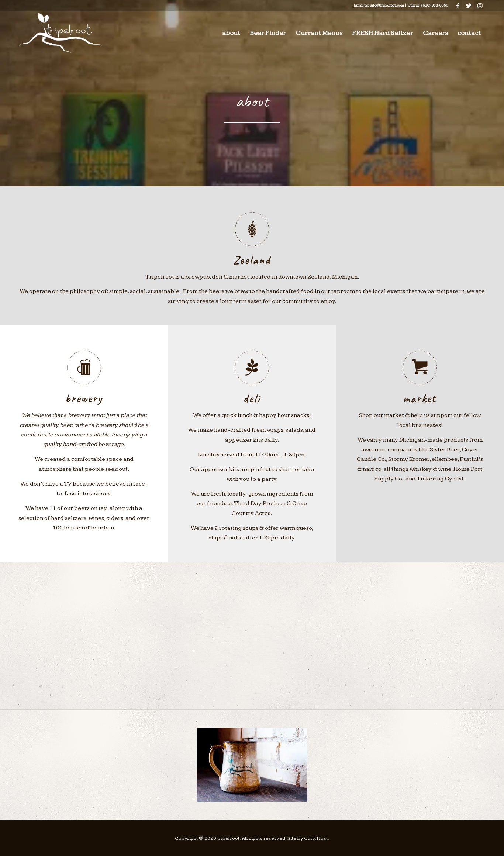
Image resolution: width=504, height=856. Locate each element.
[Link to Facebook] (458, 6)
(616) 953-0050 (435, 5)
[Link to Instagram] (480, 6)
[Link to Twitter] (469, 6)
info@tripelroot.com (387, 5)
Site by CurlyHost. (308, 838)
